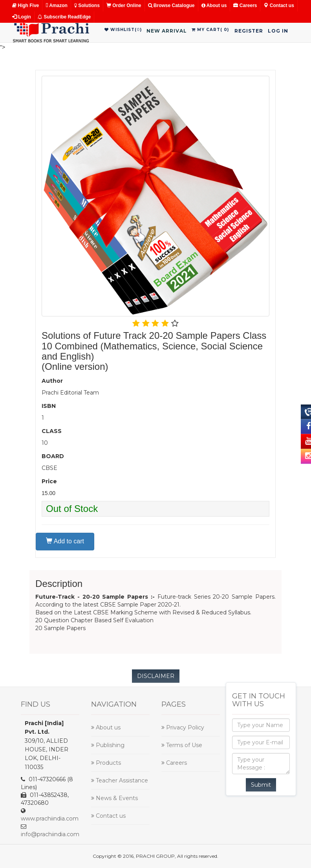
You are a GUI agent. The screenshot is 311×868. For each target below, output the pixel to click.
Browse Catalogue (171, 5)
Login (22, 17)
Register (249, 31)
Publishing (108, 745)
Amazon (57, 5)
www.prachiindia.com (50, 819)
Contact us (279, 5)
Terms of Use (182, 745)
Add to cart (65, 541)
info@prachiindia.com (50, 834)
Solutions (87, 5)
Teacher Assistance (120, 780)
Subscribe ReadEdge (64, 17)
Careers (245, 5)
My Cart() (210, 30)
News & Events (114, 798)
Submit (261, 785)
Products (106, 763)
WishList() (123, 30)
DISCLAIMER (156, 676)
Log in (278, 31)
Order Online (124, 5)
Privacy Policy (183, 727)
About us (214, 5)
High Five (26, 5)
